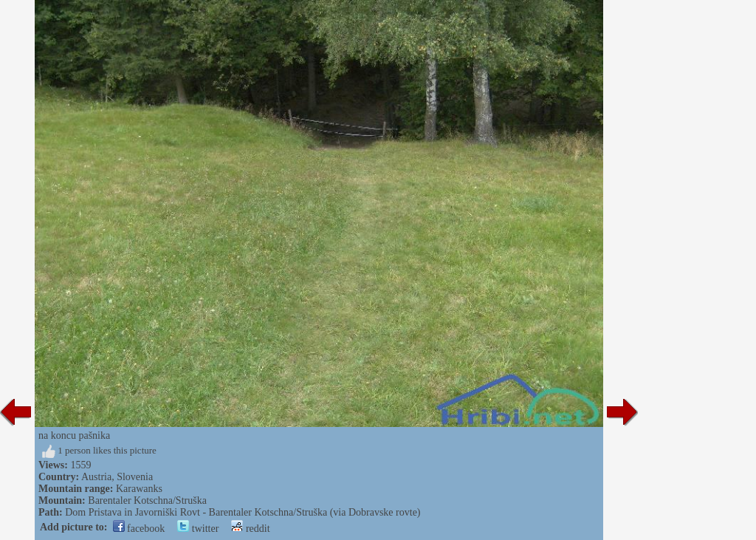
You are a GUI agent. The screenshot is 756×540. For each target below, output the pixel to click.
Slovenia (135, 477)
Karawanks (139, 489)
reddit (250, 529)
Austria (96, 477)
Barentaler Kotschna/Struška (147, 500)
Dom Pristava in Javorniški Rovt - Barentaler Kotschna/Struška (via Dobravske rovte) (243, 512)
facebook (139, 529)
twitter (198, 529)
